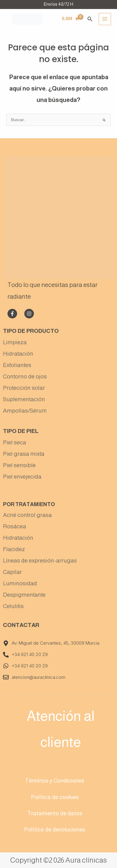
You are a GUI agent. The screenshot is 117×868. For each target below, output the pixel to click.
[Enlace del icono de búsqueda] (90, 19)
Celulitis (13, 606)
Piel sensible (19, 465)
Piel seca (15, 442)
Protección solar (24, 388)
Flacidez (14, 549)
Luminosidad (20, 583)
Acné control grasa (27, 515)
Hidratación (18, 354)
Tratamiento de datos (55, 813)
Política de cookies (55, 797)
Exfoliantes (17, 365)
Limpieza (15, 342)
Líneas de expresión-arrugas (40, 561)
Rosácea (15, 526)
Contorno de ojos (25, 376)
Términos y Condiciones (55, 781)
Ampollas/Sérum (25, 411)
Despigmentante (24, 595)
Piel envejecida (22, 477)
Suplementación (24, 399)
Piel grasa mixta (24, 454)
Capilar (12, 572)
